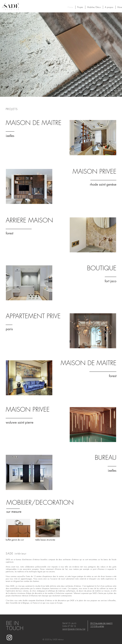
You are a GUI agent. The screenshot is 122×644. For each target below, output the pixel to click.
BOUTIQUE (102, 268)
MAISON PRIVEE (28, 409)
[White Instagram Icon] (9, 637)
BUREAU (106, 457)
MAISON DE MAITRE (34, 123)
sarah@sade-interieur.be (74, 629)
